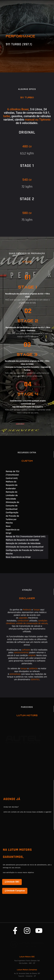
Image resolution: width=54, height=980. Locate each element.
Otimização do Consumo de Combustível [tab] (12, 506)
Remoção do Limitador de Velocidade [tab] (12, 495)
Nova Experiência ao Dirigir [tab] (13, 530)
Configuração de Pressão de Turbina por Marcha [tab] (12, 518)
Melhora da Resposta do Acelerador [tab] (12, 485)
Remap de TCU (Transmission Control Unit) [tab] (13, 475)
